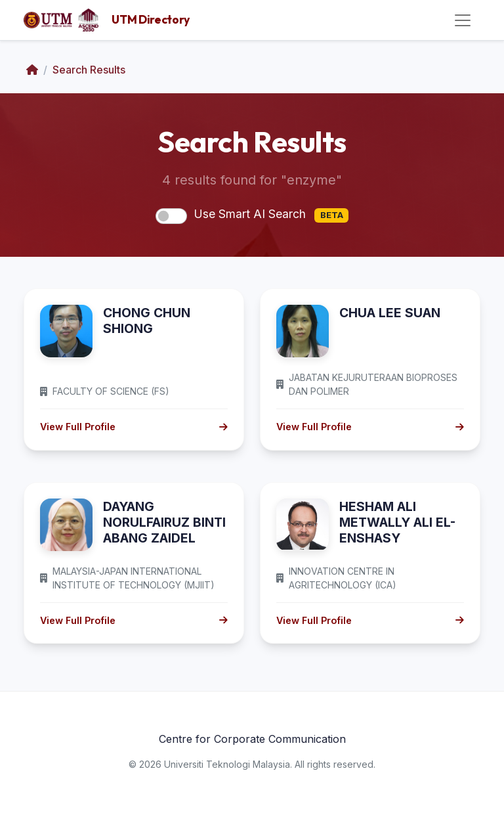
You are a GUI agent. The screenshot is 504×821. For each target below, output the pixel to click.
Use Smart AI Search (271, 215)
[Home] (32, 70)
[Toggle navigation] (463, 20)
